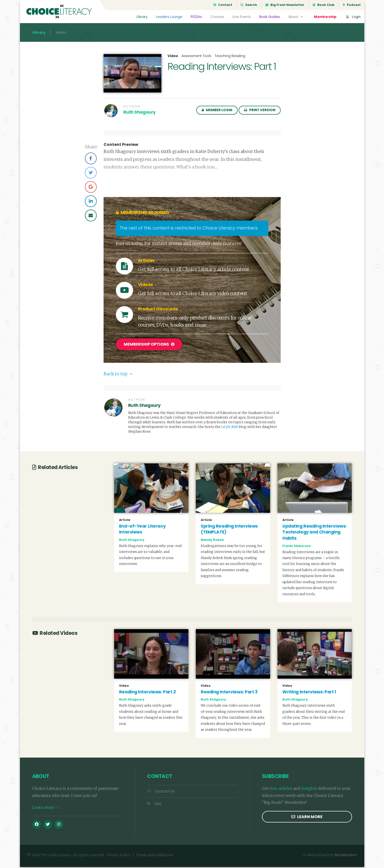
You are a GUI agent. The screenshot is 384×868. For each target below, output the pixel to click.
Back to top (118, 375)
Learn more (45, 808)
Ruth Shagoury (139, 114)
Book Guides (270, 17)
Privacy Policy (119, 856)
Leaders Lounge (169, 17)
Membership (325, 17)
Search (249, 5)
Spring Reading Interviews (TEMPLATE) (229, 530)
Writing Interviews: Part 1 (309, 693)
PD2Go (196, 17)
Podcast (352, 5)
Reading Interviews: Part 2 (147, 693)
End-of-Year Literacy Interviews (142, 530)
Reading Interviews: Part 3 (229, 693)
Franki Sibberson (297, 547)
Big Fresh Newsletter (285, 5)
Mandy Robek (212, 541)
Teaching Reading (230, 57)
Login (353, 17)
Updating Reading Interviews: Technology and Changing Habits (315, 533)
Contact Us (161, 792)
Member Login (217, 112)
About (296, 17)
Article (125, 521)
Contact (223, 5)
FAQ (154, 805)
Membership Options (149, 346)
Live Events (242, 17)
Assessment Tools (196, 57)
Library (142, 17)
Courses (217, 17)
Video (173, 58)
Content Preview (121, 146)
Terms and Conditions (155, 856)
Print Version (260, 112)
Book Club (324, 5)
